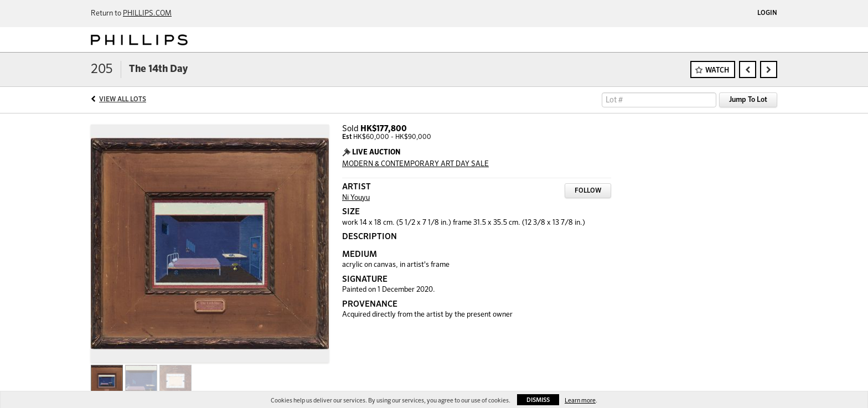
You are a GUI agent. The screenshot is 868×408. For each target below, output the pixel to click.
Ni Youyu (356, 198)
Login (767, 13)
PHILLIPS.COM (147, 14)
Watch (717, 71)
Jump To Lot (748, 100)
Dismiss (538, 400)
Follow (588, 191)
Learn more (580, 401)
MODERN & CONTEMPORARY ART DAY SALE (415, 164)
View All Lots (123, 100)
